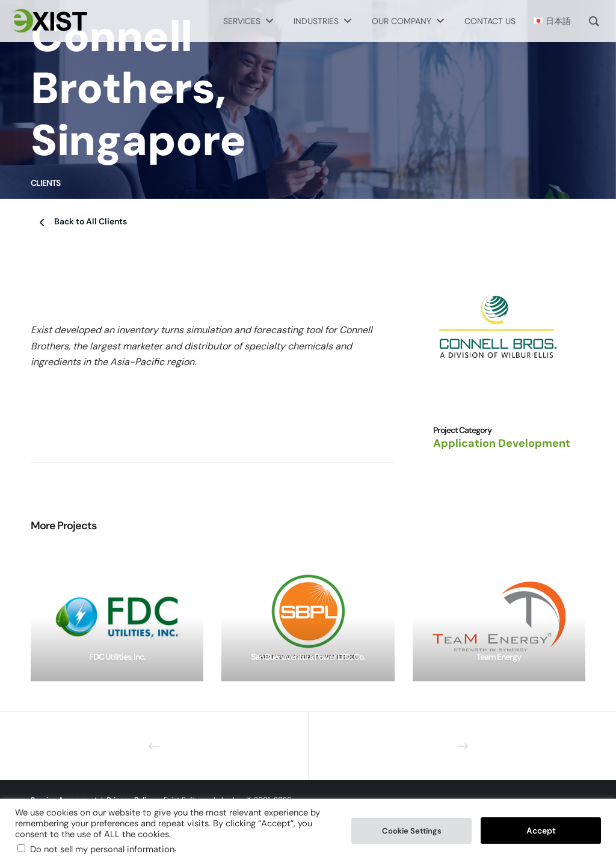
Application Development (502, 443)
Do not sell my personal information (102, 849)
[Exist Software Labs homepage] (48, 21)
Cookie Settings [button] (412, 831)
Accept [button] (541, 831)
